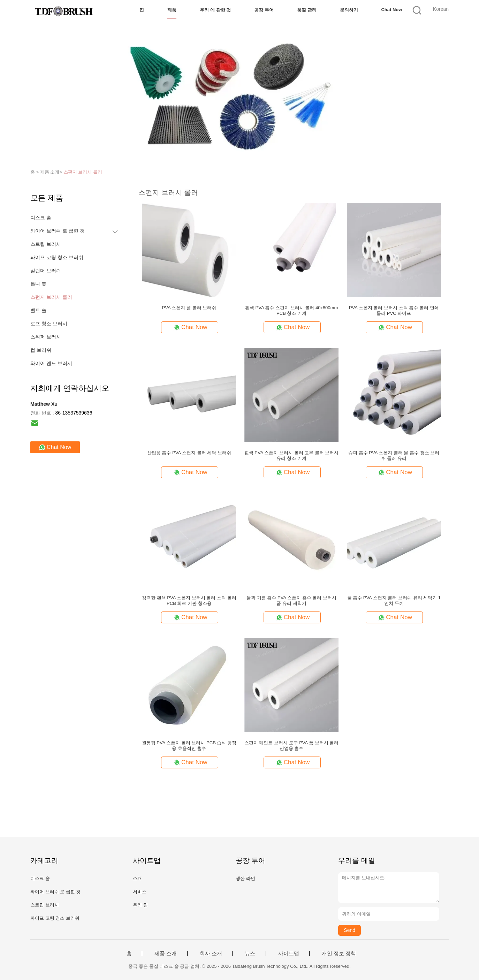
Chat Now (391, 10)
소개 (137, 878)
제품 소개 (166, 954)
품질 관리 (307, 10)
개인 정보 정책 (339, 954)
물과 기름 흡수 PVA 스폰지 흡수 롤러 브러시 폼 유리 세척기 (291, 601)
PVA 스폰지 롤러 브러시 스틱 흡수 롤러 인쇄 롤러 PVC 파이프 (394, 310)
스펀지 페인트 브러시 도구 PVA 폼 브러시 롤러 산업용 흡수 (292, 746)
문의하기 (349, 10)
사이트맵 (289, 954)
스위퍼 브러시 (46, 337)
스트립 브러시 (46, 244)
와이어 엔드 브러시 (51, 363)
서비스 (140, 892)
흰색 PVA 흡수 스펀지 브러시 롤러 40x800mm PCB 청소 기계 (291, 310)
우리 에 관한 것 (215, 10)
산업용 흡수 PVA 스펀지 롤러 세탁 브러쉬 (189, 453)
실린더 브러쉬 (46, 271)
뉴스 (250, 954)
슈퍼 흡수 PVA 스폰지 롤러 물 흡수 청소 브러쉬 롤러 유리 (394, 455)
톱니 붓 (38, 284)
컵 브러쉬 (41, 350)
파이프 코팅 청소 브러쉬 (57, 257)
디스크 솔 (41, 218)
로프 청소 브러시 (49, 324)
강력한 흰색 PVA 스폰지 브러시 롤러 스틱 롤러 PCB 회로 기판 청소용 (189, 601)
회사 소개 (211, 954)
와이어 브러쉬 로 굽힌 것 (58, 231)
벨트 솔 (38, 310)
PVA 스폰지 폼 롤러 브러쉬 (189, 308)
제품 (172, 10)
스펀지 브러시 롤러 (83, 172)
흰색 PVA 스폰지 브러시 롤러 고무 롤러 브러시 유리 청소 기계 (292, 455)
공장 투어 (264, 10)
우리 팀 (140, 905)
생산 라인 (245, 878)
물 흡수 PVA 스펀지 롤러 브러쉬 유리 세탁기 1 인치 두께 (394, 601)
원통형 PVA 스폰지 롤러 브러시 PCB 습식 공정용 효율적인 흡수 (189, 746)
